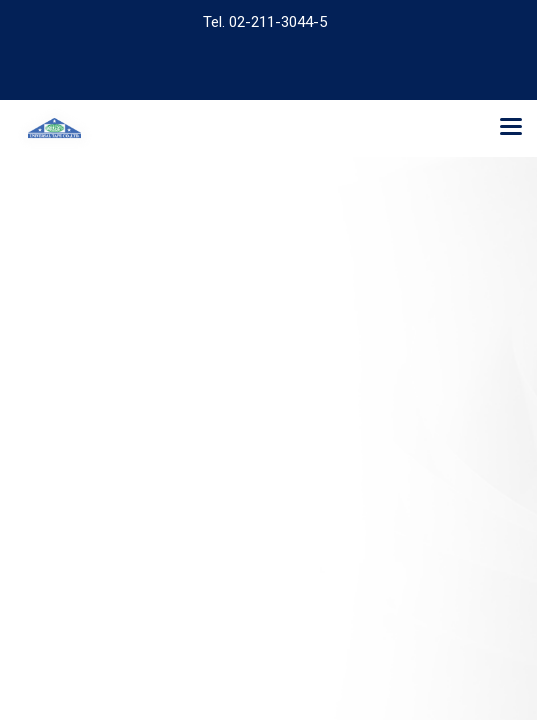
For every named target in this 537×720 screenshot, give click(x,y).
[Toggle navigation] (511, 128)
